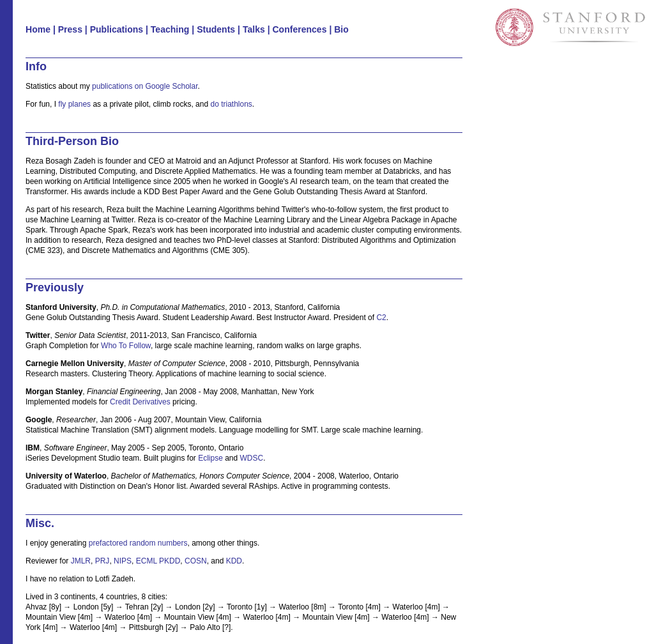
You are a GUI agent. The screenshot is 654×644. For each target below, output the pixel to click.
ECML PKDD (158, 561)
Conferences (299, 29)
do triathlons (231, 104)
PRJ (103, 561)
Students (216, 29)
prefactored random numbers (138, 543)
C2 (381, 318)
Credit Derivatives (140, 402)
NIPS (123, 561)
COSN (196, 561)
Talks (254, 29)
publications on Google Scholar (145, 86)
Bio (341, 29)
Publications (117, 29)
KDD (234, 561)
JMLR (81, 561)
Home (38, 29)
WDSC (252, 458)
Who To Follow (126, 346)
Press (70, 29)
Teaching (170, 29)
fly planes (74, 104)
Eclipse (210, 458)
